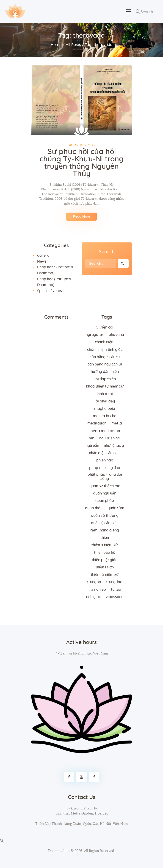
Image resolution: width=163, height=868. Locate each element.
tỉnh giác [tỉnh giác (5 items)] (93, 597)
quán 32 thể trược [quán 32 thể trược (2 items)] (105, 486)
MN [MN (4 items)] (91, 438)
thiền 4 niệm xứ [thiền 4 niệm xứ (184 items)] (105, 545)
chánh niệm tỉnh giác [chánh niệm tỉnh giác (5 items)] (105, 350)
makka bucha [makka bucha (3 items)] (105, 416)
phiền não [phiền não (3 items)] (105, 460)
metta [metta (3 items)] (117, 423)
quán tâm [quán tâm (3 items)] (116, 508)
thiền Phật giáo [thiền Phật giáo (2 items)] (105, 560)
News (42, 261)
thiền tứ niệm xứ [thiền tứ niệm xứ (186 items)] (105, 575)
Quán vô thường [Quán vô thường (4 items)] (105, 516)
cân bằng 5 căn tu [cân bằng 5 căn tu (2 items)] (105, 357)
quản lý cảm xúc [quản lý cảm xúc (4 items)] (105, 523)
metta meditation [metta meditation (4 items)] (105, 431)
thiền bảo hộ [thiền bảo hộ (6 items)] (105, 553)
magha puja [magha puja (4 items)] (105, 409)
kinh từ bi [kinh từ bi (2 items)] (105, 394)
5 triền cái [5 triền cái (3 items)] (105, 327)
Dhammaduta (59, 851)
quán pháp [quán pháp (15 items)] (105, 501)
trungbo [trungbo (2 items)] (94, 582)
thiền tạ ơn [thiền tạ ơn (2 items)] (105, 567)
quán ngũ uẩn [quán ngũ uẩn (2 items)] (105, 493)
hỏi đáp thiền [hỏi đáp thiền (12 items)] (105, 379)
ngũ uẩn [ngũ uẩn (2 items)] (92, 446)
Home (56, 45)
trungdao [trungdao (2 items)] (114, 582)
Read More (82, 217)
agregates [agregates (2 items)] (95, 335)
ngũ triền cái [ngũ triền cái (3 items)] (110, 438)
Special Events (50, 291)
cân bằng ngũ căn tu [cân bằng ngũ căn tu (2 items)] (105, 364)
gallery (43, 256)
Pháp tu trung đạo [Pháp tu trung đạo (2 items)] (105, 468)
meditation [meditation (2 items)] (97, 423)
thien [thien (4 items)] (105, 538)
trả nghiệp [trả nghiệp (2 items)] (97, 590)
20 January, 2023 (82, 145)
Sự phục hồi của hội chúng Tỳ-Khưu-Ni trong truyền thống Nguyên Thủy (82, 163)
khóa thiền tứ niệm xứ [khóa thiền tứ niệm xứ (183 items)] (105, 386)
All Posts (73, 45)
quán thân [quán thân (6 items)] (94, 508)
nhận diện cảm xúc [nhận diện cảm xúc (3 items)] (105, 453)
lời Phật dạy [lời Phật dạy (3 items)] (105, 401)
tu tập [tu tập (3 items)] (116, 590)
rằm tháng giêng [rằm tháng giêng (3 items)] (105, 530)
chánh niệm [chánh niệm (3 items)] (105, 342)
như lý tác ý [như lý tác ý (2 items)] (114, 446)
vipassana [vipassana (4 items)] (115, 597)
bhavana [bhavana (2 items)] (116, 335)
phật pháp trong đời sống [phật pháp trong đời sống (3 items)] (105, 477)
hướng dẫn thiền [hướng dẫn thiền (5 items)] (105, 372)
